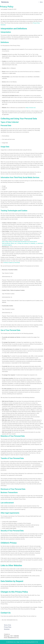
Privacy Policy (8, 627)
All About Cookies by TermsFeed (12, 262)
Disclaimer (7, 629)
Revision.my (5, 2)
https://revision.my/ (31, 108)
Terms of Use (7, 625)
